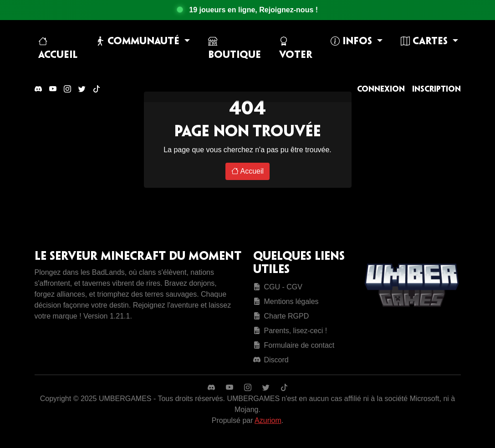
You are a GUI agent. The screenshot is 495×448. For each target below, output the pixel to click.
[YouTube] (53, 89)
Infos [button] (353, 41)
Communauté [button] (139, 41)
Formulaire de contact (294, 345)
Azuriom (268, 420)
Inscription (436, 89)
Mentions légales (286, 301)
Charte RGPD (281, 316)
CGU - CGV (278, 287)
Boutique (235, 48)
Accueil (58, 48)
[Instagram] (67, 89)
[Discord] (38, 89)
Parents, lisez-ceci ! (290, 331)
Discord (271, 360)
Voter (296, 48)
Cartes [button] (426, 41)
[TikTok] (97, 89)
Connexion (381, 89)
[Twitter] (82, 89)
